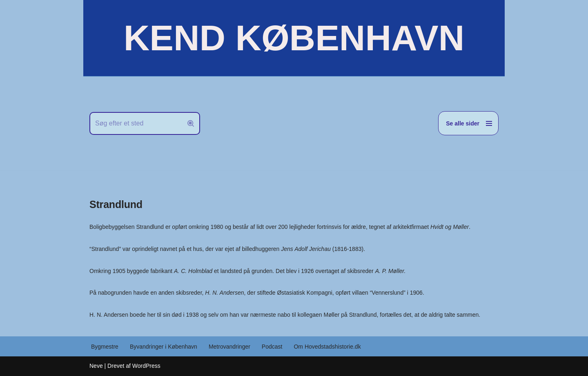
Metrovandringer (229, 347)
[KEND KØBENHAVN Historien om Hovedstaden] (294, 38)
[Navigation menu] (468, 123)
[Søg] (136, 123)
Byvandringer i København (164, 347)
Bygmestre (105, 347)
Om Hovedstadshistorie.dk (327, 347)
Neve (96, 366)
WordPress (146, 366)
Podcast (272, 347)
